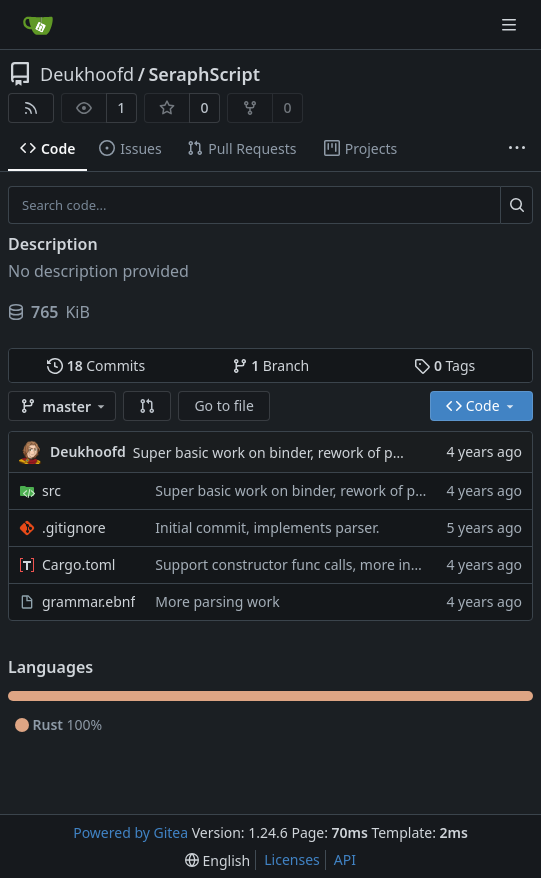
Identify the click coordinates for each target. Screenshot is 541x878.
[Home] (38, 25)
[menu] (217, 860)
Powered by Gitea (130, 832)
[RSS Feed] (31, 108)
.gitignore (74, 527)
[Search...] (516, 205)
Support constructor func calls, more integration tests (330, 564)
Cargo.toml (78, 564)
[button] (147, 406)
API (345, 859)
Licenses (292, 859)
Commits (96, 365)
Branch (271, 365)
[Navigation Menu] (511, 24)
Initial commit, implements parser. (267, 527)
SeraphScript (204, 74)
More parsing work (217, 601)
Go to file (223, 405)
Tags (444, 365)
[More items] (517, 149)
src (51, 490)
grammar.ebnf (88, 601)
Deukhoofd (87, 74)
